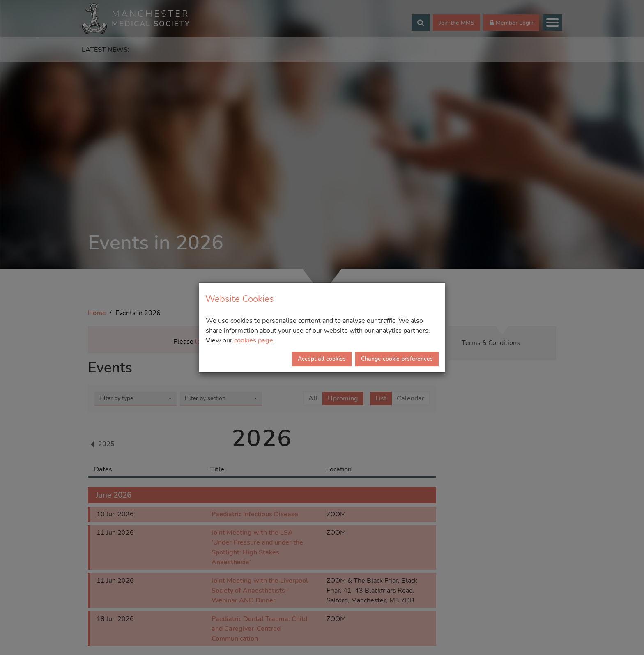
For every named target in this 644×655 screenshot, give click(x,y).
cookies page (254, 340)
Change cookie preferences (397, 359)
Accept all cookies (322, 359)
